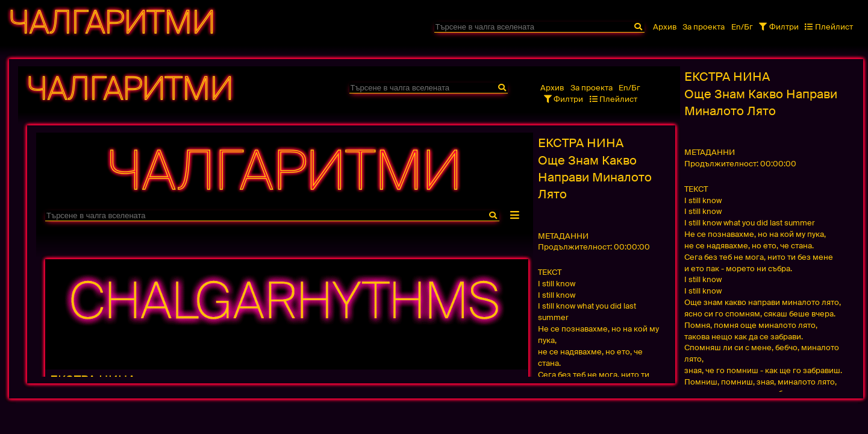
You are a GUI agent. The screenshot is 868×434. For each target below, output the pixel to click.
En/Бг (742, 27)
